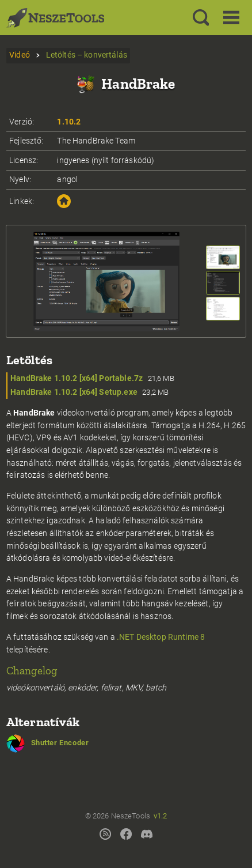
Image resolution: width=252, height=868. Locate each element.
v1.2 (161, 816)
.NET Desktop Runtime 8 (161, 637)
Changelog (32, 671)
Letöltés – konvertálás (87, 55)
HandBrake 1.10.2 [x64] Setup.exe (74, 392)
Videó (20, 55)
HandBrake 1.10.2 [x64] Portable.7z (77, 378)
